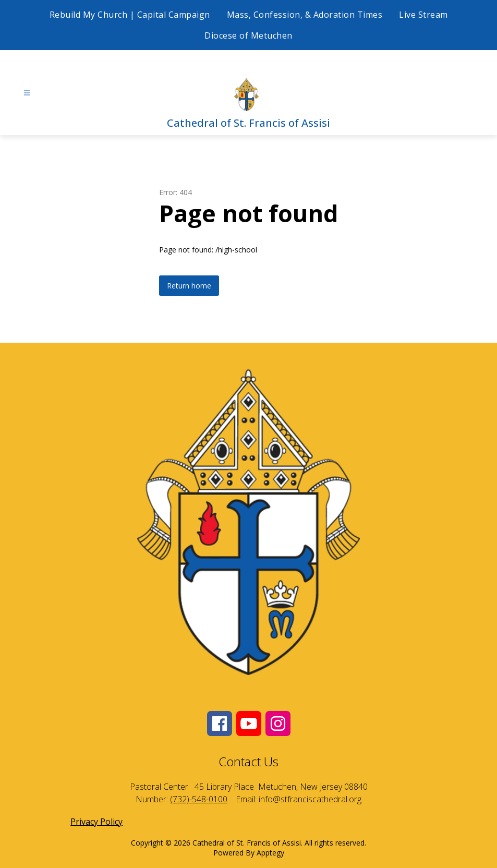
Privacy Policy (96, 822)
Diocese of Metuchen (248, 35)
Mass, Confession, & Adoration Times (305, 15)
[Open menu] (27, 93)
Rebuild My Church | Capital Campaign (130, 15)
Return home (189, 286)
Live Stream (423, 15)
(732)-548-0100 (199, 799)
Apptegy (270, 853)
